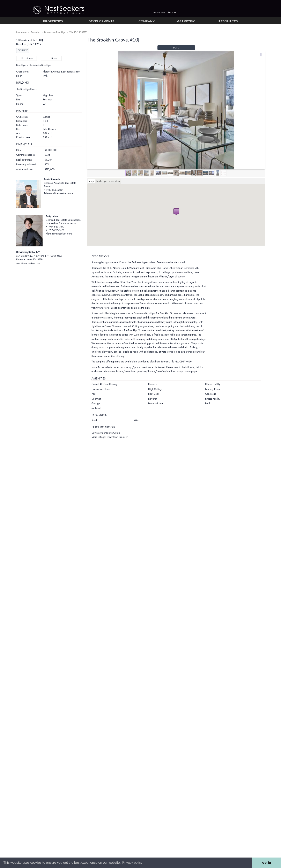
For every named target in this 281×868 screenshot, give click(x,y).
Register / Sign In (165, 13)
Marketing (186, 22)
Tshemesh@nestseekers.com (58, 193)
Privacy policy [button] (132, 863)
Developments (101, 22)
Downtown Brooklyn (55, 32)
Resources (228, 22)
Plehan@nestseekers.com (59, 234)
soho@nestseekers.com (28, 263)
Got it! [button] (267, 863)
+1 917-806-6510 (53, 190)
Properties (53, 22)
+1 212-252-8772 (55, 230)
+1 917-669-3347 (55, 227)
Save (51, 58)
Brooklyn (35, 32)
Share (26, 58)
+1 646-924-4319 (33, 259)
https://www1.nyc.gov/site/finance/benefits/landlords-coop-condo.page (156, 371)
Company (147, 22)
